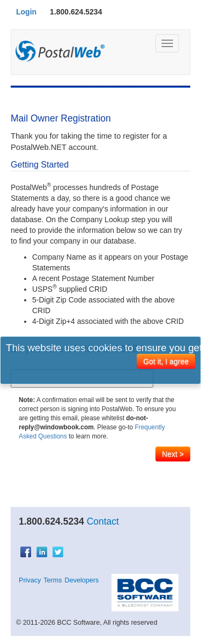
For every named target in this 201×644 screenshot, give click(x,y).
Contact (103, 521)
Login (26, 12)
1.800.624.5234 (76, 12)
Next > (173, 454)
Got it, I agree (166, 361)
